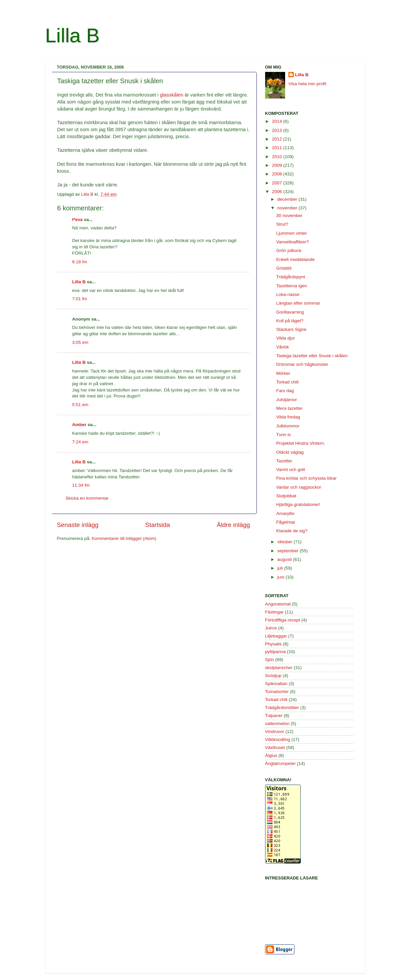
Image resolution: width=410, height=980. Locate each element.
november (288, 208)
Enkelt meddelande (295, 259)
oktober (286, 542)
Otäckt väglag (290, 452)
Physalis (273, 644)
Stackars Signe (291, 329)
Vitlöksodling (278, 739)
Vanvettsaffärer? (292, 242)
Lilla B (72, 35)
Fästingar (274, 612)
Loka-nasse (288, 294)
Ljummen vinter (291, 233)
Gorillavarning (290, 312)
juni (282, 577)
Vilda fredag (288, 417)
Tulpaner (274, 716)
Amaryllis (285, 513)
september (289, 551)
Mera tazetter (289, 408)
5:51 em (80, 405)
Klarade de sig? (292, 531)
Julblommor (288, 426)
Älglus (271, 755)
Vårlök (282, 347)
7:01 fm (80, 299)
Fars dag (285, 391)
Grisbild (284, 268)
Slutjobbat (286, 496)
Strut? (282, 224)
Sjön (270, 660)
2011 (277, 148)
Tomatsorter (277, 692)
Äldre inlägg (233, 525)
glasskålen (172, 95)
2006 (277, 192)
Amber (79, 425)
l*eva (78, 220)
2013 (277, 130)
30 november (289, 216)
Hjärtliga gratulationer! (298, 504)
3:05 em (80, 342)
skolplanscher (279, 668)
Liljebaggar (276, 636)
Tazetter (284, 461)
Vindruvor (275, 732)
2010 (277, 157)
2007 (277, 183)
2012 (277, 139)
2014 (277, 121)
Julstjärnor (286, 400)
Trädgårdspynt (291, 277)
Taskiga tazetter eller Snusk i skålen (312, 356)
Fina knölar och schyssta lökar (306, 478)
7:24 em (80, 442)
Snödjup (273, 676)
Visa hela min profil (307, 84)
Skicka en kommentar (87, 498)
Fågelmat (285, 522)
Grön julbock (289, 250)
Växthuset (275, 747)
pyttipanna (275, 652)
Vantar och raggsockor (299, 487)
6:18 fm (80, 262)
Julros (271, 628)
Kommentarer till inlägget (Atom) (124, 538)
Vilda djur (285, 338)
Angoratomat (278, 604)
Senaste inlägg (78, 525)
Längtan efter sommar (298, 303)
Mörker (283, 373)
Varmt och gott (291, 470)
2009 (277, 165)
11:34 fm (81, 485)
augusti (285, 559)
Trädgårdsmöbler (282, 708)
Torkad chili (287, 382)
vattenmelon (277, 724)
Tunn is (283, 435)
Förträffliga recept (283, 620)
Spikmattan (276, 684)
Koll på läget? (290, 321)
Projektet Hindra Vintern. (301, 443)
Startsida (158, 525)
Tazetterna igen (291, 286)
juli (281, 568)
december (288, 199)
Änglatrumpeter (280, 763)
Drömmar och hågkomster (302, 364)
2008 (277, 174)
